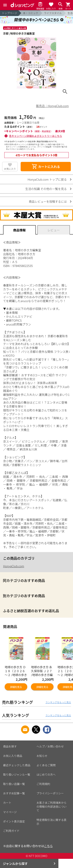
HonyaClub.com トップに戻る (47, 179)
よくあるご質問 (46, 765)
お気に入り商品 (13, 756)
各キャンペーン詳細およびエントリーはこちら (36, 136)
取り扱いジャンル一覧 (17, 774)
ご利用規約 (43, 784)
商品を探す (10, 746)
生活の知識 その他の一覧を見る (46, 189)
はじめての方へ (46, 774)
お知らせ (42, 756)
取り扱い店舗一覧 (14, 784)
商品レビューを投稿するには (48, 201)
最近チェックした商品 (17, 765)
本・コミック (31, 13)
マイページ (10, 812)
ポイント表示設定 (14, 821)
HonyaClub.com (14, 566)
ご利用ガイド (11, 831)
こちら (48, 846)
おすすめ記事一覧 (14, 793)
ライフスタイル (53, 13)
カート (7, 803)
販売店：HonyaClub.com (52, 106)
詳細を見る (16, 687)
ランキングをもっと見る (58, 702)
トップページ (10, 13)
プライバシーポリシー (50, 793)
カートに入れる (46, 167)
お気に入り (10, 169)
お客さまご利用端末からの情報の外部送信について (52, 806)
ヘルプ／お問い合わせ (50, 746)
